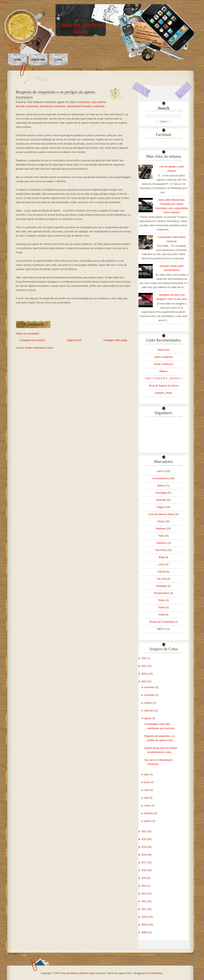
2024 (144, 666)
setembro (150, 711)
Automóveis (84, 102)
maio (147, 790)
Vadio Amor (163, 350)
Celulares (161, 543)
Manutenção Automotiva (52, 106)
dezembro (150, 687)
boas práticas (99, 102)
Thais (161, 536)
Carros (161, 471)
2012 (144, 901)
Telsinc (162, 600)
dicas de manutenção (27, 106)
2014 (144, 886)
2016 (144, 870)
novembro (150, 695)
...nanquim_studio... (163, 393)
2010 (144, 917)
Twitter (162, 607)
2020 (144, 839)
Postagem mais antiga (115, 340)
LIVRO (59, 60)
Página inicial (74, 340)
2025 (144, 658)
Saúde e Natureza (163, 364)
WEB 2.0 (162, 629)
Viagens (161, 507)
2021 (144, 831)
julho (147, 775)
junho (148, 782)
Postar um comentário (27, 334)
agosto (148, 718)
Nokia (162, 615)
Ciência (162, 572)
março (148, 806)
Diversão (161, 500)
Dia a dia (162, 579)
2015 (144, 878)
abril (147, 798)
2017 (144, 863)
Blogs (162, 557)
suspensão (99, 106)
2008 (144, 932)
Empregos (162, 586)
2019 (144, 847)
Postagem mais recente (32, 340)
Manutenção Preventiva (79, 106)
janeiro (148, 821)
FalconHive (157, 973)
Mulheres (161, 529)
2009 (144, 925)
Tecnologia (161, 493)
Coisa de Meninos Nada (80, 28)
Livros (162, 564)
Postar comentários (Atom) (39, 348)
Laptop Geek (125, 973)
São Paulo (161, 550)
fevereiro (149, 813)
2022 (144, 682)
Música (161, 486)
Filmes (161, 521)
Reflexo (163, 371)
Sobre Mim (38, 60)
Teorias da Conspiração (162, 622)
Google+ (5, 2)
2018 (144, 855)
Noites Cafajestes (163, 357)
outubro (149, 703)
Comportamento (161, 478)
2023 (144, 674)
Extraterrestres (162, 593)
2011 (144, 909)
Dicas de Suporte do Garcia (163, 386)
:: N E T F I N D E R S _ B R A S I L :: (163, 379)
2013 (144, 894)
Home (18, 60)
